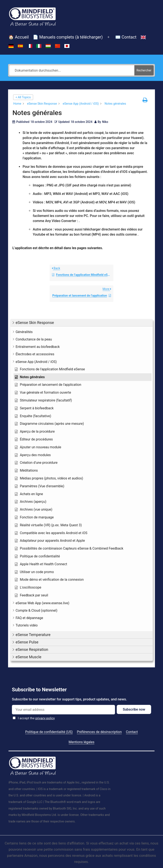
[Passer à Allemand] (11, 46)
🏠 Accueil (19, 37)
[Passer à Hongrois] (48, 46)
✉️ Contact (126, 37)
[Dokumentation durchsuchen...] (72, 70)
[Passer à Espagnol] (20, 46)
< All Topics (23, 97)
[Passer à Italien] (39, 46)
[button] (81, 323)
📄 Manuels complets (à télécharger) (68, 37)
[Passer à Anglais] (143, 37)
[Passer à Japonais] (67, 46)
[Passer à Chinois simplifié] (58, 46)
